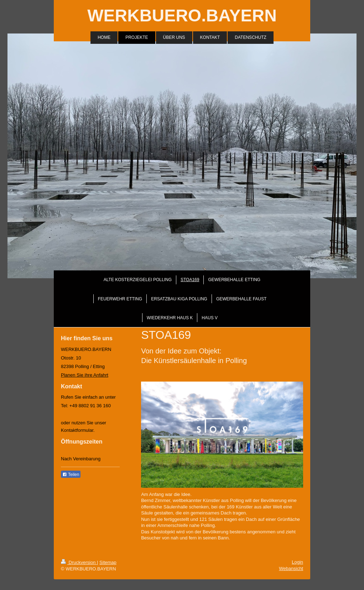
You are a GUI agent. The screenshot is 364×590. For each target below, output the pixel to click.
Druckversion (79, 562)
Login (297, 562)
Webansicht (291, 568)
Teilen (71, 475)
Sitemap (108, 562)
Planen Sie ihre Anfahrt (85, 375)
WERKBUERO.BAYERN (182, 15)
